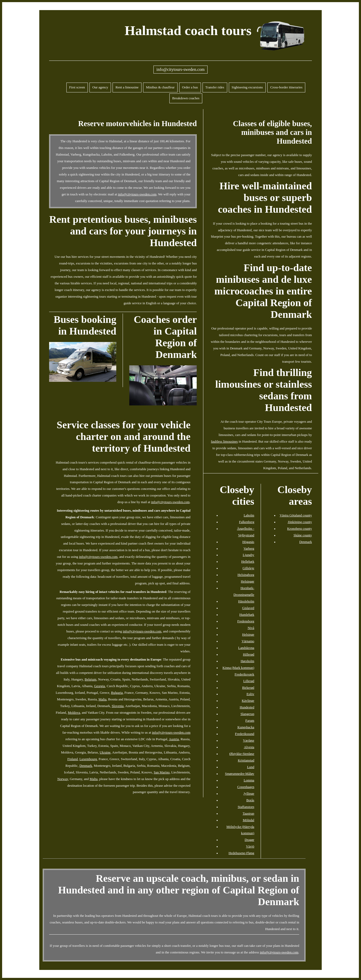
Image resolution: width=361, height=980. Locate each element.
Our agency (100, 87)
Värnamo (248, 641)
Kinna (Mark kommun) (238, 668)
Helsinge (248, 635)
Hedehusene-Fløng (241, 853)
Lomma (249, 780)
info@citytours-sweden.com (180, 69)
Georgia (100, 686)
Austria (174, 739)
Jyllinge (249, 794)
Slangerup (247, 714)
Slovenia (118, 706)
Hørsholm (248, 661)
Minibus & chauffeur (160, 87)
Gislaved (248, 608)
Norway (63, 779)
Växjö (250, 846)
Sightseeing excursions (247, 87)
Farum (250, 721)
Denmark (86, 766)
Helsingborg (246, 575)
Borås (250, 800)
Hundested (247, 707)
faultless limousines (224, 442)
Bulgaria (117, 693)
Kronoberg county (300, 529)
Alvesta (249, 747)
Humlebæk (247, 615)
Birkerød (248, 688)
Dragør (250, 840)
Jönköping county (300, 522)
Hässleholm (246, 601)
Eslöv (250, 694)
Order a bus (190, 87)
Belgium (91, 679)
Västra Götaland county (296, 515)
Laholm (249, 515)
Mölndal (248, 820)
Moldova (74, 713)
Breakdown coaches (186, 98)
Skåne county (303, 535)
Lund (251, 767)
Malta (102, 699)
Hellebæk (248, 562)
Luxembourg (88, 759)
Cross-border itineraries (286, 87)
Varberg (249, 549)
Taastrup (248, 814)
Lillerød (249, 681)
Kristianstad (246, 760)
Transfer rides (215, 87)
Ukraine (105, 752)
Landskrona (246, 648)
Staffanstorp (246, 807)
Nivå (251, 628)
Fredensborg (246, 621)
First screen (77, 87)
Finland (73, 759)
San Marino (162, 772)
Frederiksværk (244, 674)
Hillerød (249, 654)
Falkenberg (246, 522)
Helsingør (247, 581)
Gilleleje (248, 568)
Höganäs (248, 542)
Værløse (249, 741)
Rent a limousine (127, 87)
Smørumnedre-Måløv (240, 774)
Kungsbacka (246, 727)
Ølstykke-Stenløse (242, 754)
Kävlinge (248, 701)
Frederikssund (245, 734)
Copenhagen (246, 787)
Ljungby (248, 555)
